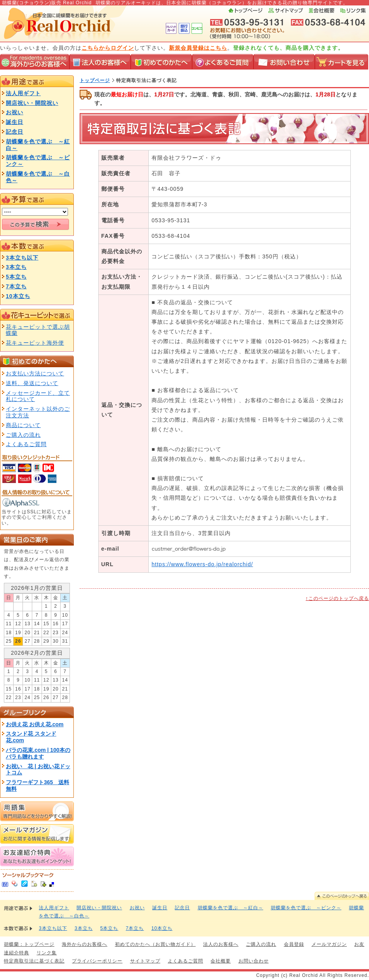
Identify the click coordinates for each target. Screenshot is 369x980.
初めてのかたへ (161, 62)
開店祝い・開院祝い (32, 103)
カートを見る (341, 62)
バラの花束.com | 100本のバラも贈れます (38, 753)
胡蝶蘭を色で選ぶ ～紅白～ (231, 908)
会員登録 (294, 944)
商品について (23, 425)
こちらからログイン (108, 48)
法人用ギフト (23, 93)
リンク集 (353, 10)
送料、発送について (32, 383)
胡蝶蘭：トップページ (29, 944)
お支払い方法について (35, 373)
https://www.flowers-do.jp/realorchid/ (202, 564)
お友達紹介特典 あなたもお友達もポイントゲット (37, 856)
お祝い (15, 112)
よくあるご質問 (223, 62)
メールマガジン (329, 944)
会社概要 (322, 10)
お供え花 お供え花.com (35, 724)
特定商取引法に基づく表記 (34, 961)
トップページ (246, 10)
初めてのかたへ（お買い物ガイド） (155, 944)
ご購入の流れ (23, 435)
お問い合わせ (284, 62)
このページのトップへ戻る (342, 896)
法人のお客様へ (100, 62)
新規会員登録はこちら (198, 48)
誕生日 (15, 122)
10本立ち (18, 296)
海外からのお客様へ (35, 62)
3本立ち (16, 267)
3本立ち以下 (22, 258)
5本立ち (16, 277)
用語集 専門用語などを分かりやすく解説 (37, 811)
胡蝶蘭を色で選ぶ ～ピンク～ (306, 908)
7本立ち (16, 286)
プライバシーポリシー (97, 961)
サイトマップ (286, 10)
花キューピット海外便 (35, 343)
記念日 (15, 132)
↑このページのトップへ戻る (337, 598)
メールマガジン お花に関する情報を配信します (37, 834)
